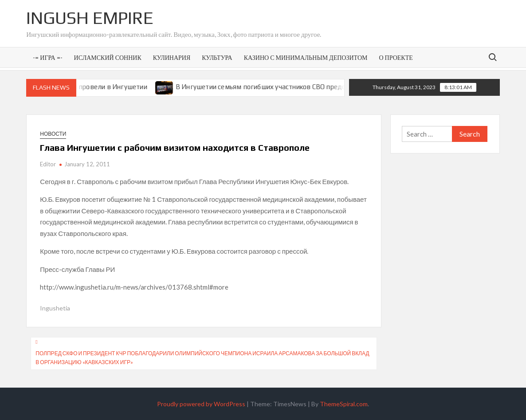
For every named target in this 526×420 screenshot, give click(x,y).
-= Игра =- (47, 57)
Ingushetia (55, 308)
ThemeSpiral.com (344, 404)
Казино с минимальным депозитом (306, 57)
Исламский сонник (108, 57)
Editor (48, 164)
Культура (217, 57)
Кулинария (172, 57)
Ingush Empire (90, 18)
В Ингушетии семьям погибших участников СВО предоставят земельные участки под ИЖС (323, 87)
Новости (53, 134)
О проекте (396, 57)
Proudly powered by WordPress (201, 404)
